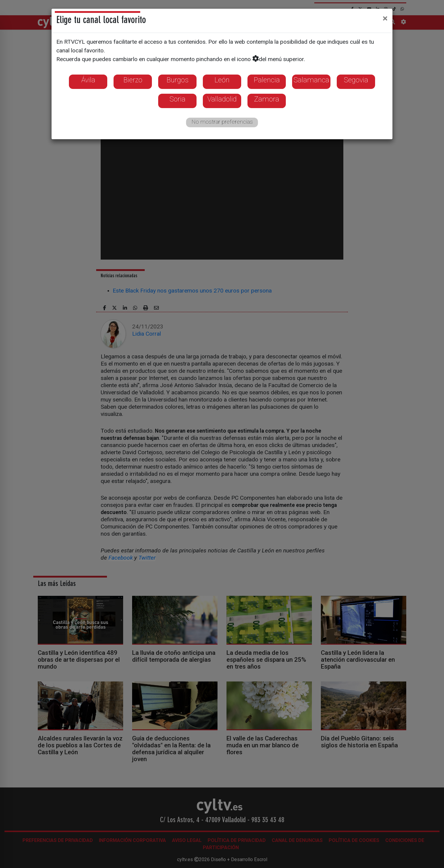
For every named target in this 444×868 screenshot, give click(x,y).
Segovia (356, 80)
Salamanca (311, 80)
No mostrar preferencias (222, 122)
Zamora (267, 99)
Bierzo (133, 80)
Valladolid (222, 99)
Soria (178, 99)
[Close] (385, 18)
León (222, 80)
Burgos (178, 80)
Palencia (267, 80)
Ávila (88, 80)
